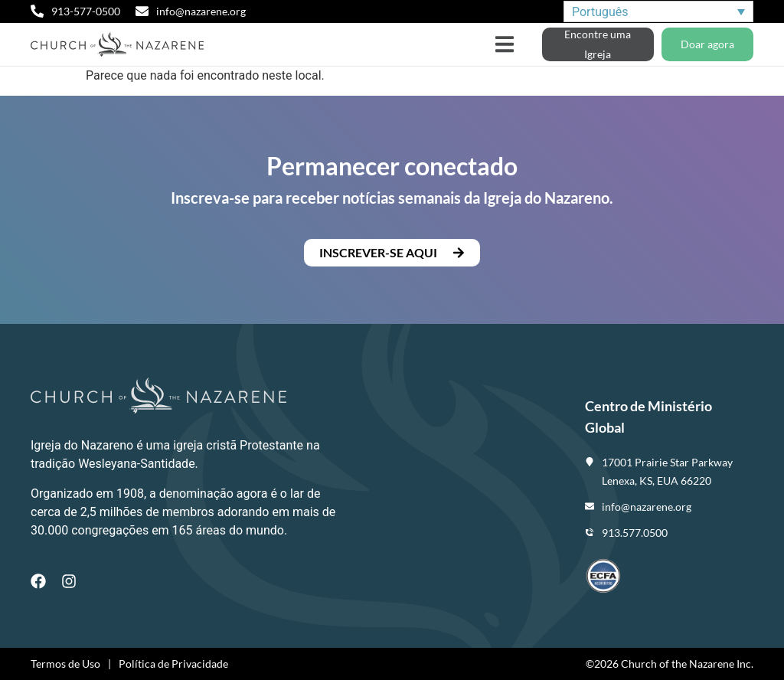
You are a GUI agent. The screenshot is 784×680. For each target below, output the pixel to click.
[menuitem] (658, 12)
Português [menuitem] (600, 11)
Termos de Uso (65, 664)
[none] (658, 12)
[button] (505, 45)
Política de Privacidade (173, 664)
